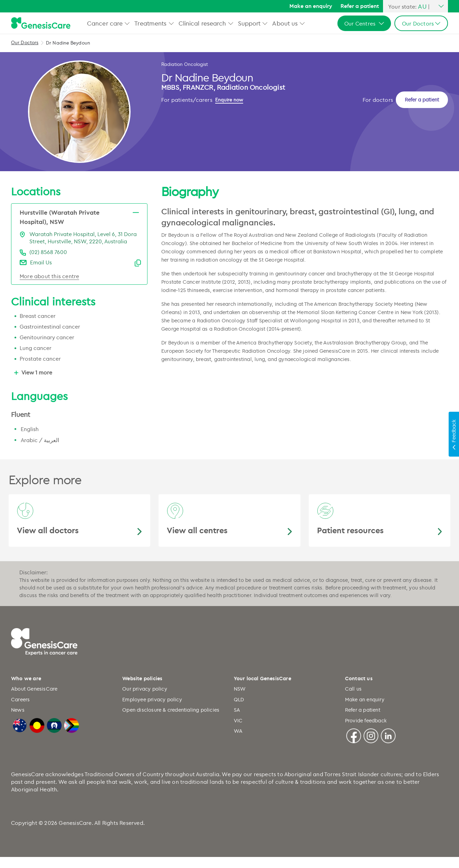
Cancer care (105, 23)
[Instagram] (371, 746)
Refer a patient (360, 6)
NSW (240, 700)
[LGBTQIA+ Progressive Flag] (71, 736)
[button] (127, 23)
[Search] (278, 6)
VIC (238, 732)
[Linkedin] (388, 746)
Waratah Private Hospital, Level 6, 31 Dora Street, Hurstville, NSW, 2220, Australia (83, 249)
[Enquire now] (179, 144)
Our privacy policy (145, 700)
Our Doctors (25, 42)
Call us (353, 700)
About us (285, 23)
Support (249, 23)
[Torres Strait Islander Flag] (54, 736)
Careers (20, 710)
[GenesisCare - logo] (41, 23)
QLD (239, 710)
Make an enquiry (311, 6)
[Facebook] (354, 746)
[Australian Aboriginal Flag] (37, 736)
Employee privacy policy (152, 710)
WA (238, 742)
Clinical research (202, 23)
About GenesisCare (34, 700)
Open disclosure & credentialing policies (171, 721)
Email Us (41, 273)
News (18, 721)
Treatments (150, 23)
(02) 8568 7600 (48, 263)
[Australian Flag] (20, 736)
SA (237, 721)
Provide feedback (366, 732)
